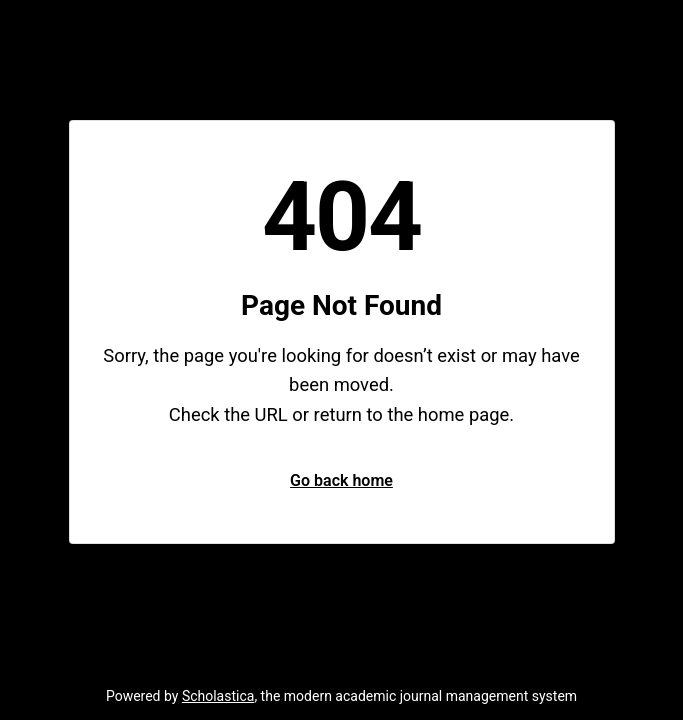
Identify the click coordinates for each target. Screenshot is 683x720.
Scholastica (218, 696)
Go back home (341, 480)
